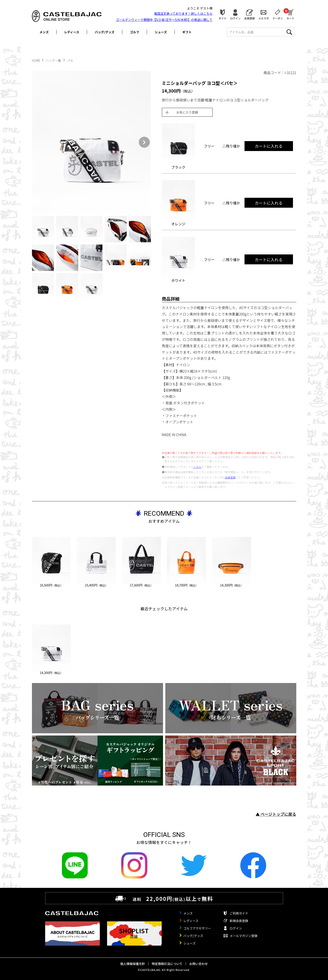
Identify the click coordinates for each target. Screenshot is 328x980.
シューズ (161, 32)
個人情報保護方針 (133, 964)
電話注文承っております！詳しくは (183, 13)
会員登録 (249, 18)
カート (290, 14)
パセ (70, 60)
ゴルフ (135, 32)
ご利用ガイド (239, 913)
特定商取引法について (167, 964)
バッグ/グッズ (105, 32)
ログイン (235, 18)
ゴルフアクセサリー (197, 928)
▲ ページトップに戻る (276, 814)
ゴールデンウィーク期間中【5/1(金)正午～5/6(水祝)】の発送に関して (164, 20)
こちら (197, 467)
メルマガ (263, 18)
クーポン (278, 18)
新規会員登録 (239, 921)
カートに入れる (269, 146)
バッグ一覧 (54, 60)
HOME (36, 60)
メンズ (44, 32)
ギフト (187, 32)
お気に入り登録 (187, 112)
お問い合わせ (198, 964)
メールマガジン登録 (244, 936)
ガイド (222, 18)
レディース (72, 32)
